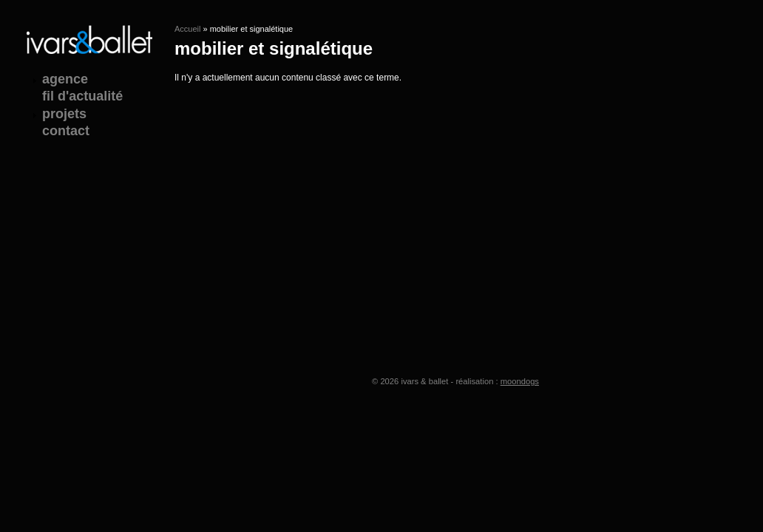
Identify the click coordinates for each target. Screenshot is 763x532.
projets (64, 114)
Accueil (187, 29)
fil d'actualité (82, 96)
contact (66, 131)
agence (65, 79)
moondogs (520, 381)
